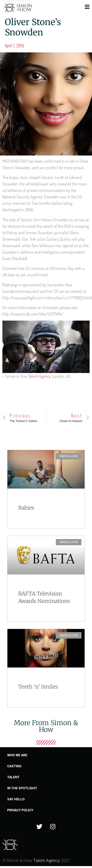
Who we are (17, 755)
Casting (14, 766)
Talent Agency (39, 376)
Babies (26, 508)
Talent (13, 777)
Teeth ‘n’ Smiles (38, 687)
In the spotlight (22, 788)
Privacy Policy (20, 810)
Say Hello (16, 799)
